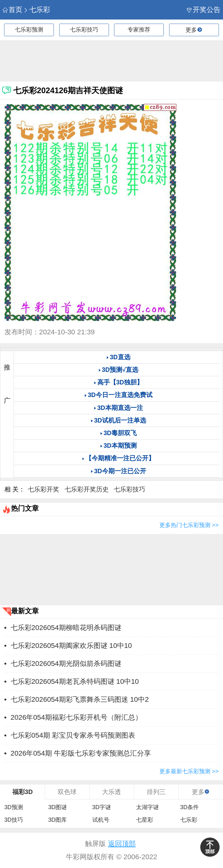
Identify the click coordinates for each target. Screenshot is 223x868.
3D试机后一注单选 (120, 420)
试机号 (101, 820)
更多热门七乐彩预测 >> (189, 525)
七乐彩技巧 (84, 30)
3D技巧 (13, 820)
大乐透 (111, 792)
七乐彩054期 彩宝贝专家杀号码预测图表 (73, 735)
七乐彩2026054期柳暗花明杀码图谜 (66, 628)
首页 (12, 10)
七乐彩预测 (29, 30)
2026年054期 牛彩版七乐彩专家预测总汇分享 (81, 753)
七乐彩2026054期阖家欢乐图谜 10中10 (71, 646)
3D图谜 (57, 807)
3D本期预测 (120, 445)
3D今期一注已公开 (120, 471)
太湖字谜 (147, 807)
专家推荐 (139, 30)
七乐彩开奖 (43, 489)
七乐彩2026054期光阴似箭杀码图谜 (66, 664)
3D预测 (13, 807)
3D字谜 (102, 807)
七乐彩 (37, 10)
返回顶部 (122, 844)
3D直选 (120, 357)
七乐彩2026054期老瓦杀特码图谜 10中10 (75, 681)
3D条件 (189, 807)
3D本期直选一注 (120, 408)
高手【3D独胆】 (120, 382)
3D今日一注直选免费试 (120, 395)
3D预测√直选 (120, 370)
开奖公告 (204, 10)
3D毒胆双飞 (120, 433)
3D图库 (57, 820)
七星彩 (145, 820)
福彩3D (23, 792)
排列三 (156, 792)
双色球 (67, 792)
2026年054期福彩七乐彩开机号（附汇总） (76, 717)
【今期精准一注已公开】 (120, 458)
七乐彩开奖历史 (87, 489)
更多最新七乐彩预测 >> (189, 771)
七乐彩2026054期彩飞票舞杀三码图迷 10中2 (80, 699)
